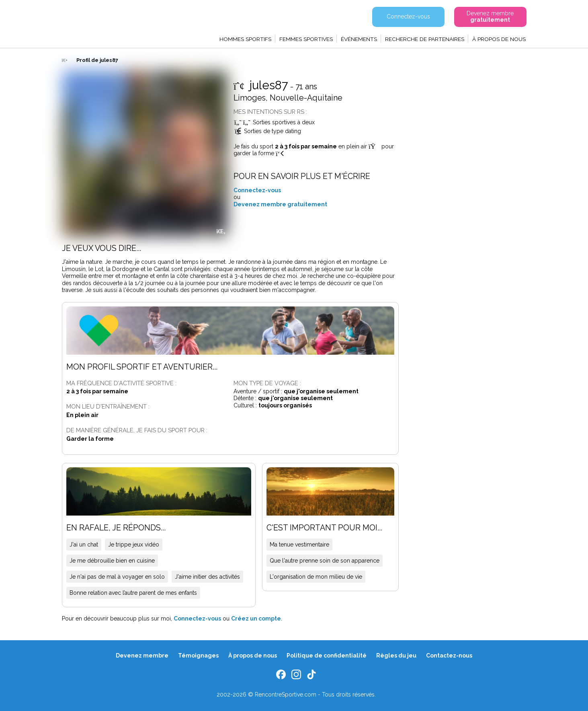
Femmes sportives (306, 39)
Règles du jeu (396, 656)
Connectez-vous (257, 190)
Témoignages (198, 656)
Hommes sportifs (245, 39)
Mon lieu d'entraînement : (108, 406)
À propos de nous (499, 39)
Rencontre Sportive (105, 22)
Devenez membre (142, 656)
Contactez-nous (449, 656)
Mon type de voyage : (267, 383)
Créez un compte (256, 619)
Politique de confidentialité (327, 656)
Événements (359, 39)
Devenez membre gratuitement (280, 204)
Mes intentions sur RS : (270, 112)
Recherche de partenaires (425, 39)
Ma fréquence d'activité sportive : (121, 383)
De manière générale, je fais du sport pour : (137, 430)
